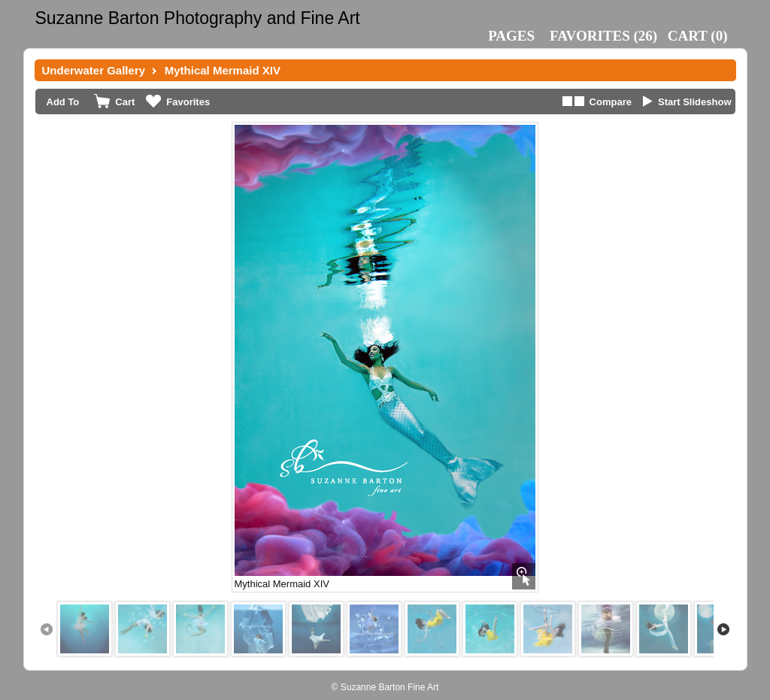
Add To (63, 102)
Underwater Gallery (94, 70)
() (603, 36)
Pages (511, 36)
